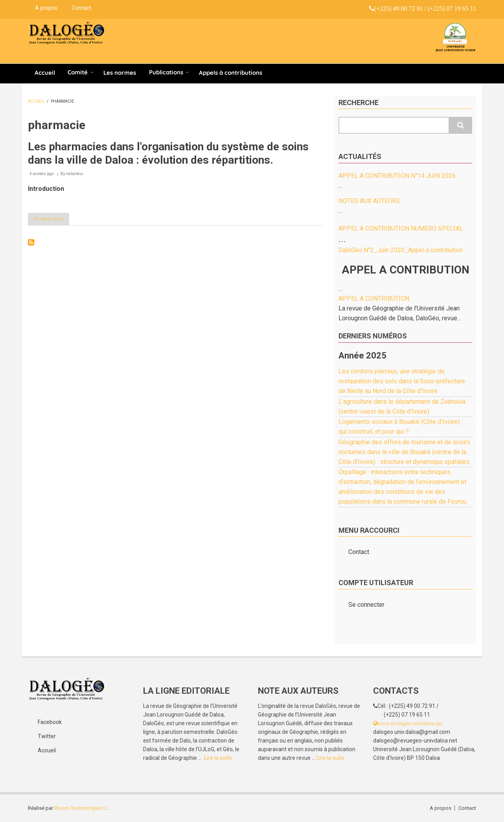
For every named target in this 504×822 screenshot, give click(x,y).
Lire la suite (218, 758)
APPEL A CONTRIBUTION (374, 298)
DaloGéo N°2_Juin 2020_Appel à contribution (401, 250)
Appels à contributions (231, 73)
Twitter (47, 736)
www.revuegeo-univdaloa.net (410, 723)
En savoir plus (52, 220)
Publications (166, 72)
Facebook (50, 722)
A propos (46, 8)
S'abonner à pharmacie (31, 242)
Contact (81, 8)
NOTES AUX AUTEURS (369, 201)
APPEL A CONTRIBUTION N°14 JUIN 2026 (397, 176)
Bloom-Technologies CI (81, 808)
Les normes (120, 73)
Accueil (45, 73)
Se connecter (366, 605)
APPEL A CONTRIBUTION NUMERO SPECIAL (401, 228)
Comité (78, 72)
